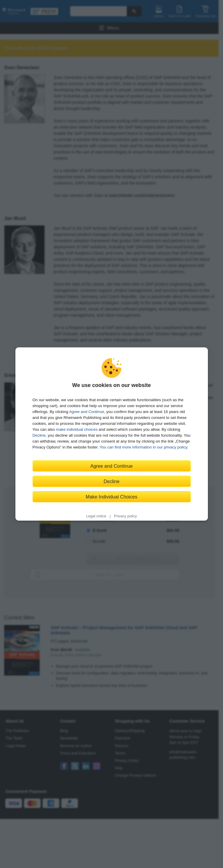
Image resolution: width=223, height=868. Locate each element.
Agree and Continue (86, 412)
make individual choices (77, 429)
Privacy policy (125, 516)
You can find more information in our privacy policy (143, 447)
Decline (39, 435)
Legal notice (96, 516)
